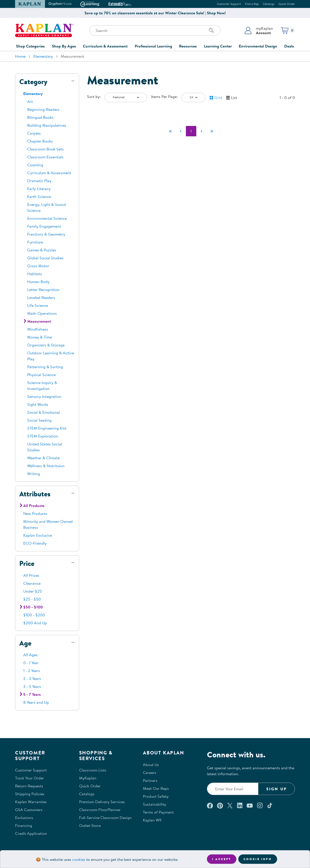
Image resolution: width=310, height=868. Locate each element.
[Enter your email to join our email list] (233, 789)
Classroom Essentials (45, 157)
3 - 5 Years (32, 686)
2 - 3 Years (32, 678)
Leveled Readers (41, 297)
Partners (150, 780)
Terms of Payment (158, 812)
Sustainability (155, 804)
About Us (151, 765)
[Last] (212, 131)
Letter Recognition (43, 289)
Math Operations (42, 313)
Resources (188, 46)
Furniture (35, 242)
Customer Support (229, 4)
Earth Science (39, 196)
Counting (35, 165)
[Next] (201, 131)
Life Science (38, 305)
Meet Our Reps (156, 788)
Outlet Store (90, 825)
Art (30, 101)
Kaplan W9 (152, 820)
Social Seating (39, 420)
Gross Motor (38, 266)
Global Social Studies (45, 258)
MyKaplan (88, 778)
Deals (289, 46)
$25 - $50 (32, 599)
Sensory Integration (44, 396)
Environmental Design (258, 46)
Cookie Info (258, 859)
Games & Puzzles (42, 250)
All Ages (30, 655)
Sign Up (277, 789)
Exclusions (24, 818)
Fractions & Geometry (46, 234)
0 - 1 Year (31, 663)
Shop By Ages (64, 46)
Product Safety (156, 796)
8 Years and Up (36, 702)
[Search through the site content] (155, 30)
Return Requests (29, 786)
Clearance (32, 583)
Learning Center (218, 46)
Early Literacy (39, 189)
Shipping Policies (30, 794)
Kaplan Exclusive (38, 535)
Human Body (38, 282)
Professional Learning (153, 46)
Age (25, 643)
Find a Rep (252, 4)
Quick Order (287, 4)
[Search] (211, 30)
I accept (222, 859)
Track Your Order (30, 778)
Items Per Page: (164, 96)
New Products (35, 513)
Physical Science (41, 375)
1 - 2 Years (32, 671)
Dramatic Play (39, 181)
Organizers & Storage (46, 345)
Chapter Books (40, 141)
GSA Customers (29, 810)
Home (20, 56)
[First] (170, 131)
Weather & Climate (43, 458)
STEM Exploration (43, 436)
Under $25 (33, 591)
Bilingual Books (40, 117)
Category (33, 82)
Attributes (35, 494)
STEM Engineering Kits (47, 428)
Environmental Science (47, 218)
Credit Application (31, 833)
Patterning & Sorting (45, 367)
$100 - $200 (34, 615)
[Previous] (181, 131)
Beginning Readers (43, 109)
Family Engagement (44, 226)
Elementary (43, 56)
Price (27, 563)
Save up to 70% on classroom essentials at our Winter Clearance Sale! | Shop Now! (155, 13)
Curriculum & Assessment (105, 46)
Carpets (34, 133)
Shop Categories (30, 46)
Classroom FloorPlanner (100, 810)
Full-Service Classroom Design (105, 818)
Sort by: (94, 96)
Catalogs (269, 4)
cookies (79, 859)
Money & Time (40, 337)
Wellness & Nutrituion (46, 466)
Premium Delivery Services (102, 802)
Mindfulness (38, 329)
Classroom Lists (93, 770)
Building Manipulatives (47, 125)
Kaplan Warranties (31, 802)
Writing (34, 474)
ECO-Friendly (35, 543)
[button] (258, 30)
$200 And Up (35, 623)
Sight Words (38, 404)
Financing (24, 825)
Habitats (35, 274)
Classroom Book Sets (45, 149)
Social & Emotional (44, 412)
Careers (150, 772)
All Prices (31, 575)
